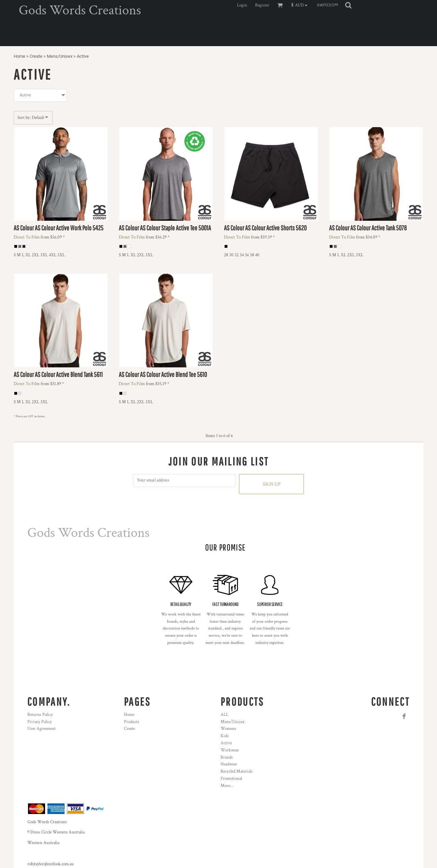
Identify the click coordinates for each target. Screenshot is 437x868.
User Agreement (41, 729)
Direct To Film (27, 237)
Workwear (230, 750)
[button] (301, 5)
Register (262, 5)
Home (19, 56)
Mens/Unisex (60, 56)
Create (36, 56)
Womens (228, 729)
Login (242, 5)
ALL (224, 715)
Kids (225, 736)
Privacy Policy (40, 722)
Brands (227, 757)
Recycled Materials (237, 771)
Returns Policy (40, 715)
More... (227, 786)
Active (226, 743)
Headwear (229, 764)
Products (132, 722)
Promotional (231, 779)
